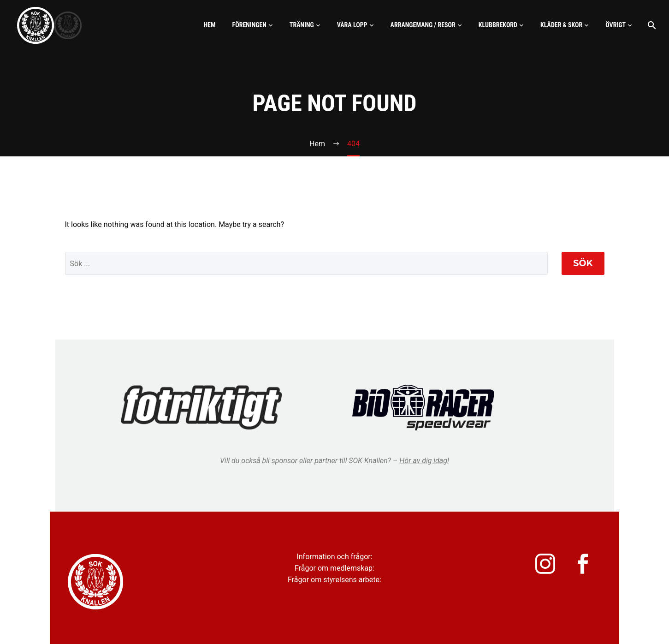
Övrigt (616, 25)
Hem (209, 25)
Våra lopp (352, 25)
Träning (302, 25)
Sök (583, 263)
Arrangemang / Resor (423, 25)
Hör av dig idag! (424, 461)
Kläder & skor (561, 25)
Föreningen (249, 25)
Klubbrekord (498, 25)
